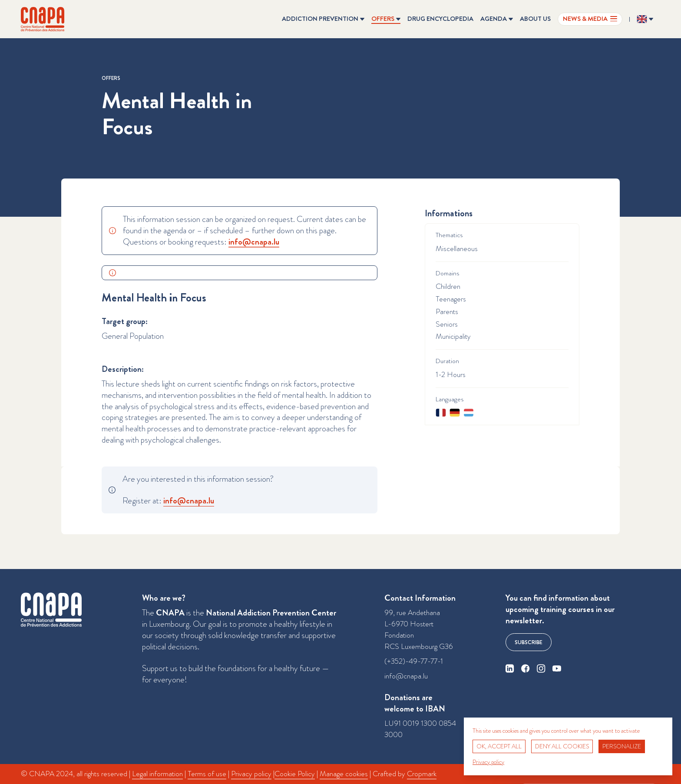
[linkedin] (510, 668)
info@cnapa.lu (406, 676)
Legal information (157, 774)
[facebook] (526, 668)
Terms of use (207, 774)
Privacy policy (251, 774)
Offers (111, 78)
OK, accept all (499, 746)
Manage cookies (344, 774)
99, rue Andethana (412, 613)
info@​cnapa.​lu (254, 242)
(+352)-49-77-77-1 (414, 661)
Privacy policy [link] (488, 762)
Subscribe (529, 642)
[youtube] (557, 668)
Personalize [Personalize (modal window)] (622, 746)
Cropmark (422, 774)
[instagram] (541, 668)
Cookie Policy (295, 774)
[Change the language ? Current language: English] (645, 19)
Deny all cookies (562, 746)
